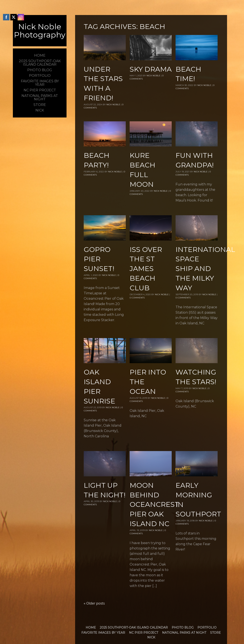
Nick (151, 637)
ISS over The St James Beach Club (146, 269)
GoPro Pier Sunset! (99, 259)
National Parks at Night (184, 633)
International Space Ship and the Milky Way (205, 269)
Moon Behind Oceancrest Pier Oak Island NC (154, 504)
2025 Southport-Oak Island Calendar (134, 627)
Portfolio (207, 627)
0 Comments (137, 298)
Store (215, 633)
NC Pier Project (144, 633)
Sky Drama (151, 69)
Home (91, 627)
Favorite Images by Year (103, 633)
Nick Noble (113, 105)
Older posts (94, 603)
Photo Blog (183, 627)
